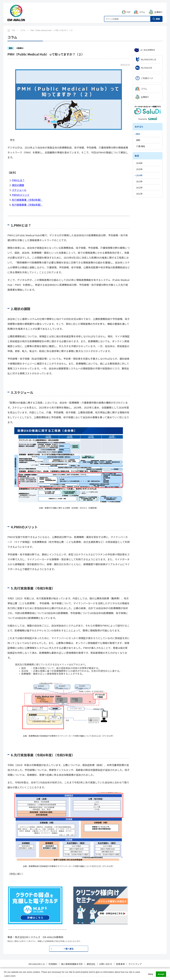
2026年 (139, 163)
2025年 (139, 169)
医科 (138, 134)
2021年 (139, 194)
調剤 (138, 140)
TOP (128, 9)
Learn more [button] (10, 976)
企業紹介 (158, 9)
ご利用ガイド (147, 78)
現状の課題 (18, 185)
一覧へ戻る (69, 949)
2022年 (139, 188)
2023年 (139, 181)
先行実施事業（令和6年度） (27, 205)
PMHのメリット (21, 195)
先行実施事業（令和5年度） (27, 200)
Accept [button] (161, 974)
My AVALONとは (149, 59)
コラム (142, 9)
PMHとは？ (18, 180)
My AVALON (146, 68)
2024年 (139, 175)
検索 (158, 16)
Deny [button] (151, 974)
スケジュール (19, 190)
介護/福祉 (141, 146)
